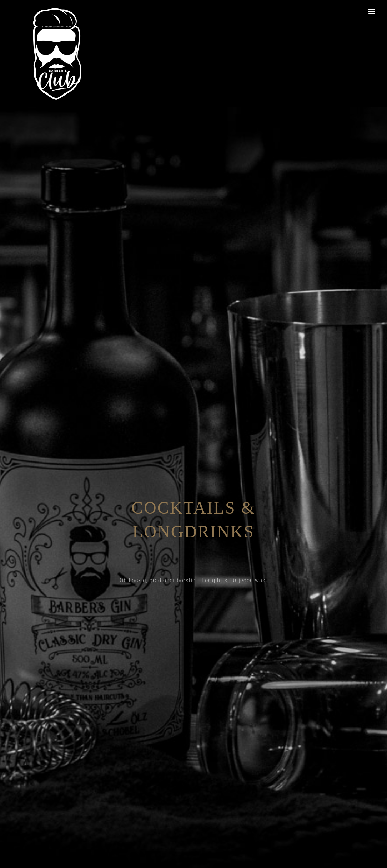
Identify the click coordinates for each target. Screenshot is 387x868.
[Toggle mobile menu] (372, 12)
